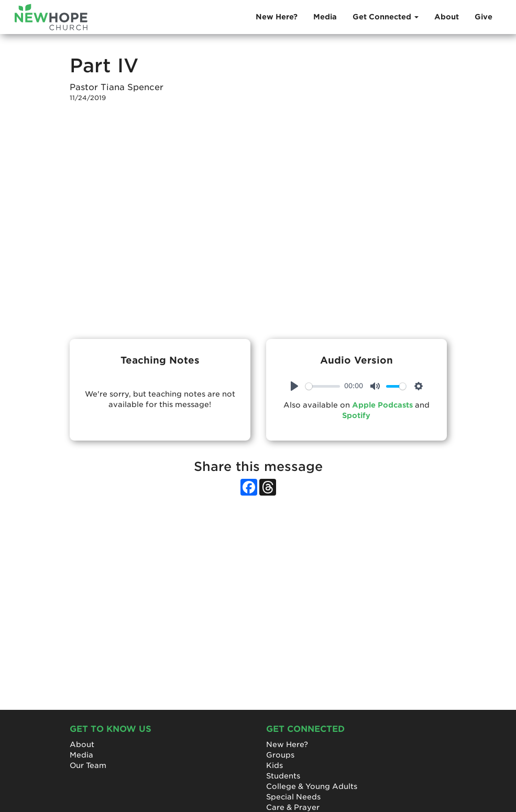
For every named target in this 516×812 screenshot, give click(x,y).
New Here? (277, 17)
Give (484, 17)
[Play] (294, 386)
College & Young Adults (312, 786)
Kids (275, 765)
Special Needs (293, 797)
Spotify (356, 415)
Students (283, 776)
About (447, 17)
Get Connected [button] (386, 17)
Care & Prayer (293, 807)
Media (325, 17)
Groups (280, 755)
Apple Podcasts (382, 405)
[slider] (323, 386)
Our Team (88, 765)
